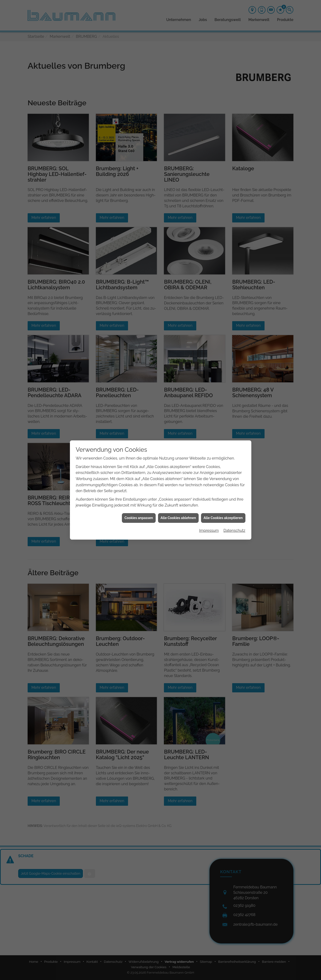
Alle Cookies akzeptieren (223, 518)
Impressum (209, 530)
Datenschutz (234, 530)
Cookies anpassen (139, 518)
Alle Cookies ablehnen (178, 518)
